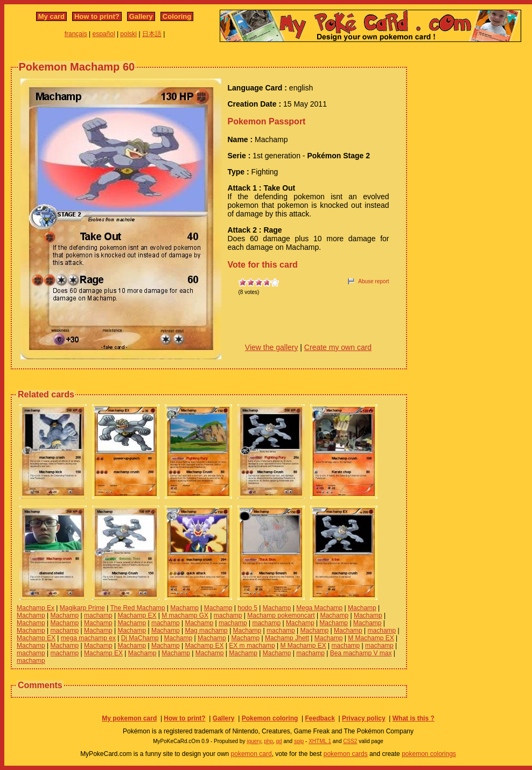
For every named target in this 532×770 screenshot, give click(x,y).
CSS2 (350, 741)
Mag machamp (206, 631)
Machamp (184, 608)
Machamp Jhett (287, 638)
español (104, 34)
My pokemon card (129, 718)
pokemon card (251, 754)
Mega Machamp (319, 608)
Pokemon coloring (270, 718)
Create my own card (338, 347)
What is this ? (414, 718)
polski (128, 34)
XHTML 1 (320, 741)
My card (51, 16)
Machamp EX (137, 615)
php (268, 741)
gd (279, 741)
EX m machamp (252, 646)
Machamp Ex (36, 608)
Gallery (141, 16)
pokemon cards (346, 754)
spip (299, 741)
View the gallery (272, 347)
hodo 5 (247, 608)
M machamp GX (185, 615)
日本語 (152, 34)
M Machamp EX (371, 638)
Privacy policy (364, 718)
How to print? (97, 16)
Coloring (177, 16)
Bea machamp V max (361, 653)
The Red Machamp (137, 608)
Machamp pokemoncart (281, 615)
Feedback (320, 718)
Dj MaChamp (140, 638)
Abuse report (373, 281)
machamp (98, 615)
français (76, 34)
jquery (254, 741)
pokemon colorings (429, 754)
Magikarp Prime (82, 608)
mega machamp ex (88, 638)
